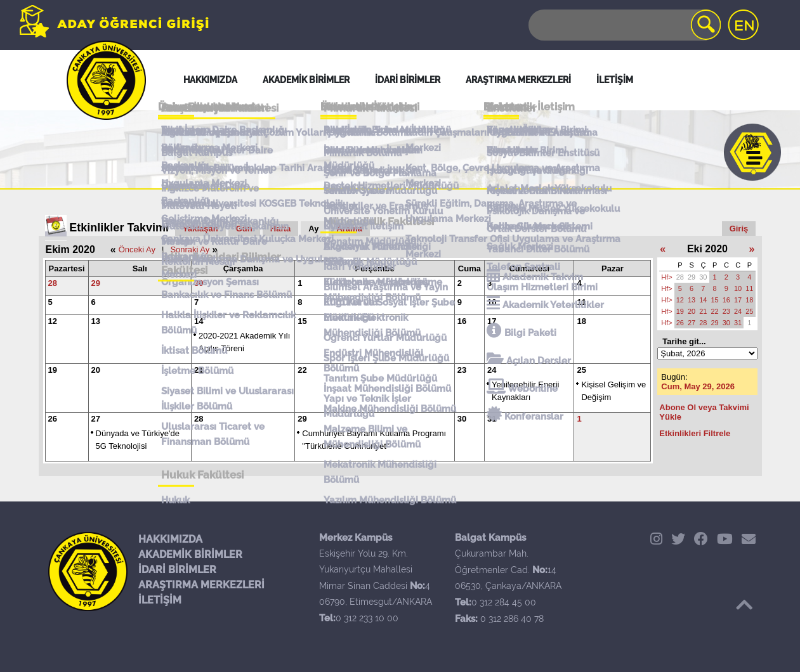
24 (492, 370)
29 (96, 283)
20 (96, 370)
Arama (349, 229)
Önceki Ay (137, 249)
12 (53, 321)
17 (492, 321)
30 (199, 283)
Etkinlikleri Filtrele (695, 433)
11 (581, 302)
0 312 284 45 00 (504, 602)
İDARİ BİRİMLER (177, 570)
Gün (244, 229)
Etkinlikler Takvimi (119, 228)
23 (462, 370)
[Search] (624, 25)
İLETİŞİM (160, 600)
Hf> (666, 277)
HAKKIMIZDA (170, 539)
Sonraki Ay (190, 249)
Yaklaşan (200, 229)
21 (199, 370)
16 (462, 321)
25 (581, 370)
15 (302, 321)
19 (53, 370)
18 (581, 321)
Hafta (281, 229)
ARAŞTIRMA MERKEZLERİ (201, 585)
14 (199, 321)
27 (96, 419)
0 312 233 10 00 (367, 618)
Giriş (739, 229)
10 (492, 302)
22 (302, 370)
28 (53, 283)
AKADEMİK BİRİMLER (190, 554)
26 (53, 419)
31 (492, 419)
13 (96, 321)
